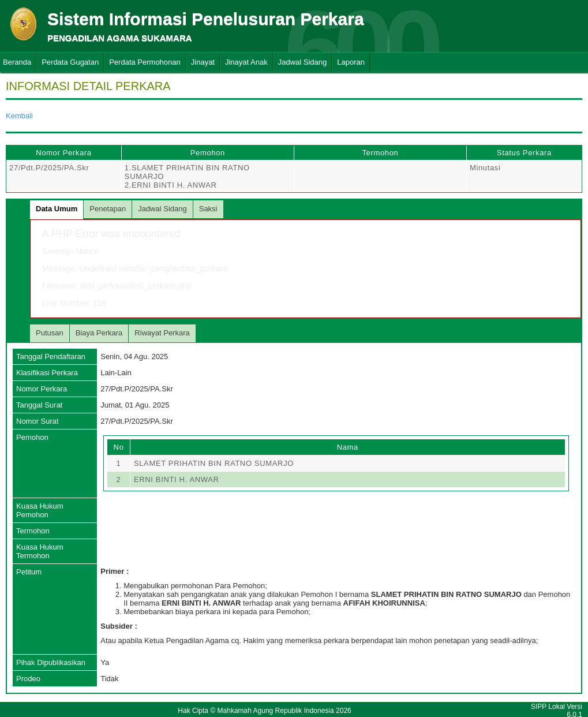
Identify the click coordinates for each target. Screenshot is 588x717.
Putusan (50, 333)
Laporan (351, 62)
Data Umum (57, 209)
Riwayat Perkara (162, 333)
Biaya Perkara (99, 333)
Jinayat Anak (246, 62)
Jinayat (203, 62)
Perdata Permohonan (145, 62)
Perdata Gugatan (70, 62)
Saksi (208, 209)
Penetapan (108, 209)
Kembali (19, 116)
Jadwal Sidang (303, 62)
